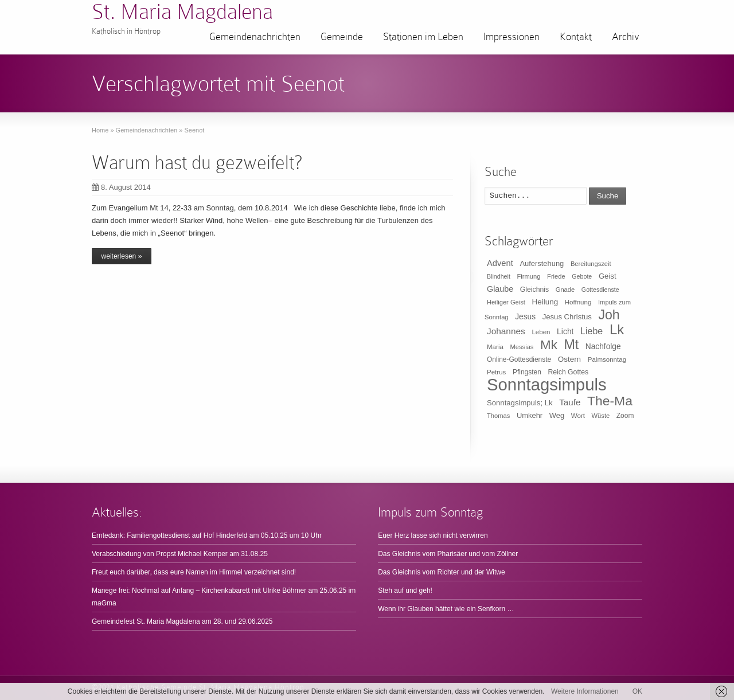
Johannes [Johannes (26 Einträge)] (506, 331)
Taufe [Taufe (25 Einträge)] (570, 402)
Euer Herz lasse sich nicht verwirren (433, 535)
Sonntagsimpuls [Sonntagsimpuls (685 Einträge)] (547, 384)
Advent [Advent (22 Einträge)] (500, 263)
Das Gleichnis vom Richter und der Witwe (441, 572)
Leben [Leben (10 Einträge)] (541, 332)
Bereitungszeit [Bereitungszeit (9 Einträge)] (591, 264)
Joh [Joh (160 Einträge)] (609, 315)
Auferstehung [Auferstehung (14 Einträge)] (542, 263)
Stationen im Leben (423, 37)
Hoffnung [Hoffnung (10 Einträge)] (578, 302)
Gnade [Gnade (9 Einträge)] (565, 290)
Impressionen (512, 37)
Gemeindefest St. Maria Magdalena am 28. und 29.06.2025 (182, 621)
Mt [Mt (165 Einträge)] (571, 345)
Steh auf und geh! (405, 590)
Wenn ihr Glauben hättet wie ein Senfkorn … (446, 609)
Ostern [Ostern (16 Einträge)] (569, 359)
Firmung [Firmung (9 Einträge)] (529, 276)
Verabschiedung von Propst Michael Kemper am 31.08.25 (180, 554)
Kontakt (576, 37)
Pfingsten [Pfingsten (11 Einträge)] (527, 372)
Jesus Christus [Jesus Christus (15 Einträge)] (567, 317)
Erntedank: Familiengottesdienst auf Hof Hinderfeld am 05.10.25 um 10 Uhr (207, 535)
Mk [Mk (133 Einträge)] (549, 345)
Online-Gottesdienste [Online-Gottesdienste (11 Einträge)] (519, 359)
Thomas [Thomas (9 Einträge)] (498, 416)
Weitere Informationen (585, 691)
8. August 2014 (121, 187)
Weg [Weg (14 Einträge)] (557, 415)
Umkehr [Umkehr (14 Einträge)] (530, 415)
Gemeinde (342, 37)
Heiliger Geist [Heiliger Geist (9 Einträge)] (506, 302)
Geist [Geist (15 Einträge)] (608, 276)
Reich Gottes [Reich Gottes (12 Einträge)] (568, 372)
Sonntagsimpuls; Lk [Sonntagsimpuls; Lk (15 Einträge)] (520, 403)
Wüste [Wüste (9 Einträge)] (601, 416)
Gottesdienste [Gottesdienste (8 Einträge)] (600, 290)
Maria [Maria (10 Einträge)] (495, 347)
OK (637, 691)
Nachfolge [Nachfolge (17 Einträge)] (603, 347)
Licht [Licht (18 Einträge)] (565, 331)
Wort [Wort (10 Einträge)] (578, 416)
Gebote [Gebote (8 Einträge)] (582, 276)
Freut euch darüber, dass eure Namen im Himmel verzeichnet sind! (194, 572)
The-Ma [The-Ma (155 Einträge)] (610, 401)
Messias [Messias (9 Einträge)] (522, 347)
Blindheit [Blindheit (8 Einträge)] (499, 276)
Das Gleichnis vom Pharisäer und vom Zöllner (448, 554)
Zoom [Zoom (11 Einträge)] (625, 416)
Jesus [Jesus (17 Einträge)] (525, 317)
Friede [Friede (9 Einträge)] (556, 276)
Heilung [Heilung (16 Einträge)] (545, 302)
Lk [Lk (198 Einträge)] (617, 329)
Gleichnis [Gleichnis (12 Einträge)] (534, 290)
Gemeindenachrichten (255, 37)
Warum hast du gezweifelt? (197, 163)
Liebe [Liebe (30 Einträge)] (592, 331)
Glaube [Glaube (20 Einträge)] (500, 289)
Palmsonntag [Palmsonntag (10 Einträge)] (607, 359)
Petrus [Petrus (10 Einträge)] (496, 372)
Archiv (626, 37)
